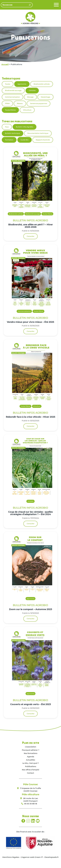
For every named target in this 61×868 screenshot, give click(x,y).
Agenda (31, 757)
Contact (30, 773)
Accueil (5, 64)
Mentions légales (11, 857)
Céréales (32, 90)
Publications (31, 766)
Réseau (20, 103)
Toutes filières (10, 110)
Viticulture (27, 110)
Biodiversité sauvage (13, 90)
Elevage (30, 97)
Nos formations (31, 753)
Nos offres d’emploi (30, 770)
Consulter (31, 236)
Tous (7, 127)
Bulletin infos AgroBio (25, 127)
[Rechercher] (30, 5)
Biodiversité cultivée (42, 84)
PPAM (7, 103)
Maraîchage (46, 97)
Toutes (8, 84)
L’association (31, 747)
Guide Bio (25, 140)
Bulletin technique (13, 133)
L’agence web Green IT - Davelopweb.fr (40, 857)
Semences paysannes (39, 103)
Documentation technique (38, 133)
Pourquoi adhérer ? (31, 750)
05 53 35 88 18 (31, 804)
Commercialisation (12, 97)
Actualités (30, 760)
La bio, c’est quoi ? (31, 763)
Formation (9, 140)
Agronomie (22, 84)
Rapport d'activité (43, 140)
